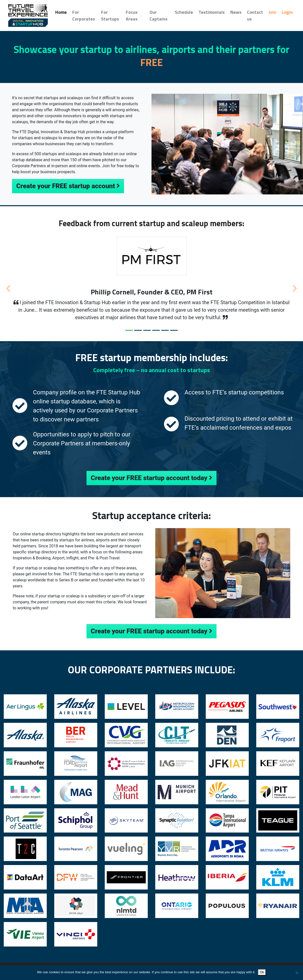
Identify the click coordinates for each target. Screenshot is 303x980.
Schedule (184, 12)
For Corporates (84, 15)
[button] (8, 287)
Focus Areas (132, 15)
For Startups (110, 15)
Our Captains (158, 15)
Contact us (255, 15)
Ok (262, 972)
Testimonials (212, 12)
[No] (297, 973)
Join (272, 12)
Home (62, 12)
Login (287, 12)
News (236, 12)
